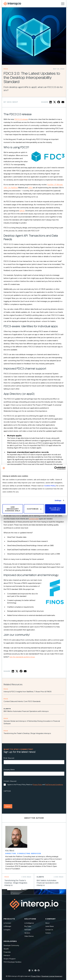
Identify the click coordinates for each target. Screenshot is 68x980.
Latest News (49, 926)
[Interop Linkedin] (29, 971)
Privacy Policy (37, 785)
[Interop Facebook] (35, 971)
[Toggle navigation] (63, 4)
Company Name (9, 770)
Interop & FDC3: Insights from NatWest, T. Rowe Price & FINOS (28, 692)
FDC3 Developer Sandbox (12, 962)
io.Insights (7, 930)
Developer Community (11, 945)
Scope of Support (10, 959)
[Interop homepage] (12, 4)
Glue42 (6, 949)
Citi (9, 188)
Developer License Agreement (52, 976)
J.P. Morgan (58, 185)
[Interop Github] (39, 971)
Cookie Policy (50, 486)
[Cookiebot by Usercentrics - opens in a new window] (56, 468)
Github (22, 211)
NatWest (14, 188)
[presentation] (20, 797)
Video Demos (29, 936)
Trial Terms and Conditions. (54, 785)
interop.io (7, 955)
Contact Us (49, 930)
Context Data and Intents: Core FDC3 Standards (22, 701)
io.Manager (7, 926)
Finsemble (7, 952)
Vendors (27, 933)
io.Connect (7, 923)
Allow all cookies (55, 509)
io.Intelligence (29, 923)
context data (34, 519)
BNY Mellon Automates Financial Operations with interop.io (26, 711)
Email (9, 758)
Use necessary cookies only (13, 509)
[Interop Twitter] (32, 971)
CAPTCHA (7, 791)
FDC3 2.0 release (21, 119)
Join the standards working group (22, 657)
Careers (48, 933)
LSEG (30, 188)
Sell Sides (28, 930)
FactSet (50, 185)
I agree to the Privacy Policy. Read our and (35, 785)
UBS (5, 188)
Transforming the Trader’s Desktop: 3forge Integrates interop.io (27, 733)
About (47, 923)
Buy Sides (28, 926)
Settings (58, 500)
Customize (34, 509)
